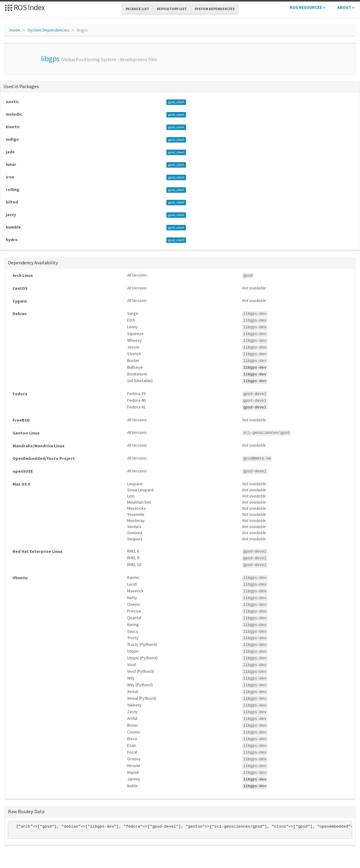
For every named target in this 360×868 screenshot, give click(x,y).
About (346, 7)
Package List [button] (137, 9)
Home (15, 30)
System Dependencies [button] (215, 9)
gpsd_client (176, 102)
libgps (50, 59)
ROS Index (25, 7)
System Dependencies (48, 30)
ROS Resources (308, 7)
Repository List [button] (172, 9)
